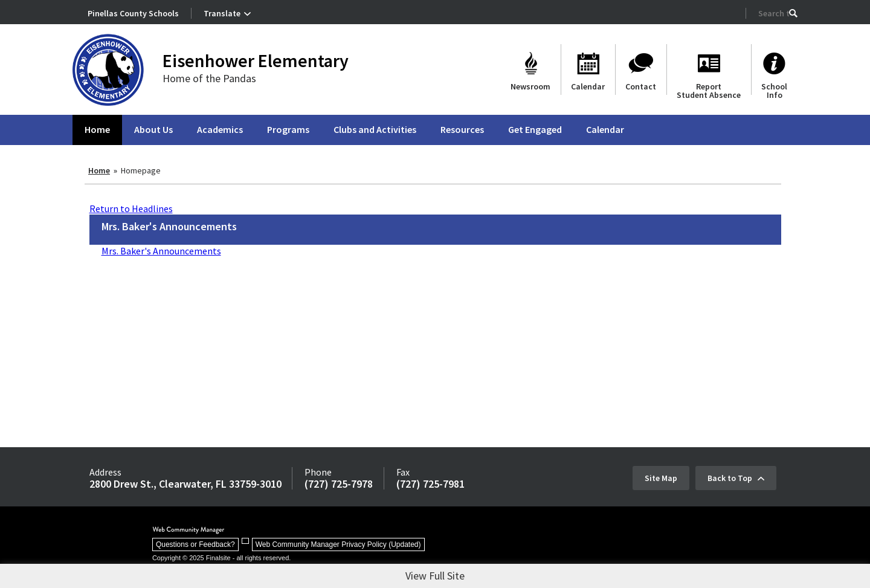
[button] (793, 13)
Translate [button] (222, 13)
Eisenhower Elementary (256, 60)
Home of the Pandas (209, 78)
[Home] (97, 130)
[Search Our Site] (774, 13)
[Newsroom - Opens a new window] (530, 69)
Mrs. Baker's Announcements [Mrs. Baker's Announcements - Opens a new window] (161, 251)
